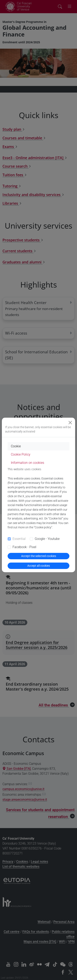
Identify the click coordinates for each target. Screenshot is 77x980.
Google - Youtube (47, 539)
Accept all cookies (39, 566)
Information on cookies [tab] (28, 463)
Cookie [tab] (16, 446)
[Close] (70, 423)
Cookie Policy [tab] (21, 454)
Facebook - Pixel (24, 547)
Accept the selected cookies (39, 556)
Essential (19, 539)
